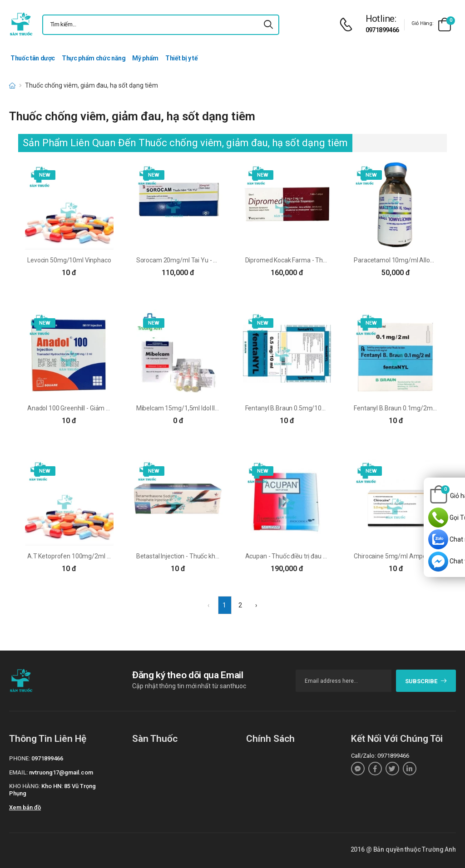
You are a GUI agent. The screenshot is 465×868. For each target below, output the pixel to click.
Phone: (20, 758)
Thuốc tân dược (33, 58)
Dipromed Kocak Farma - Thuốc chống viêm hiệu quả (319, 260)
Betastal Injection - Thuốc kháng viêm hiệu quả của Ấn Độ (216, 556)
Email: (18, 772)
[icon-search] (268, 25)
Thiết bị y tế (181, 58)
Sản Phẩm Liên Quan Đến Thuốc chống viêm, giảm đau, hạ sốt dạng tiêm (185, 143)
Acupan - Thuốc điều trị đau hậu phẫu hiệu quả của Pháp (323, 556)
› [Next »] (256, 605)
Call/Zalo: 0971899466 (380, 756)
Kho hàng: (25, 786)
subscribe (426, 681)
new (45, 175)
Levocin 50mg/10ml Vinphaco (69, 260)
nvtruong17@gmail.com (61, 772)
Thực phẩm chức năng (94, 58)
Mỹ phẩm (145, 58)
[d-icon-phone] (348, 25)
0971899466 (382, 30)
